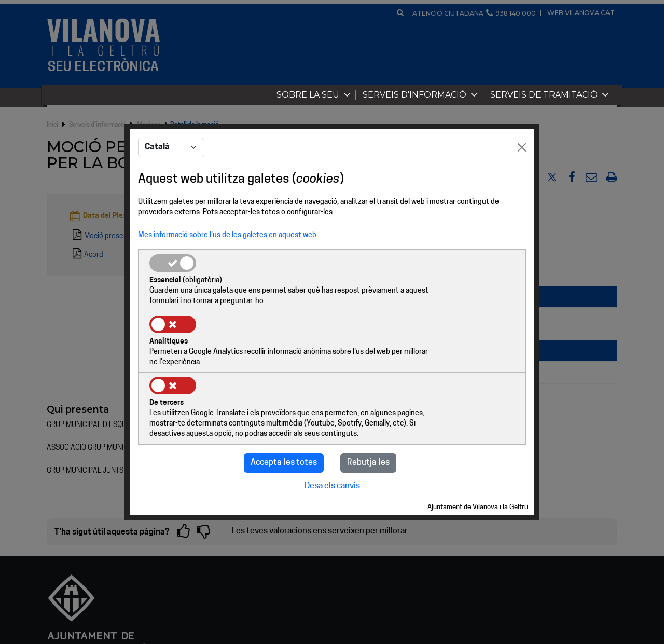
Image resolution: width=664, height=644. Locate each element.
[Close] (522, 180)
